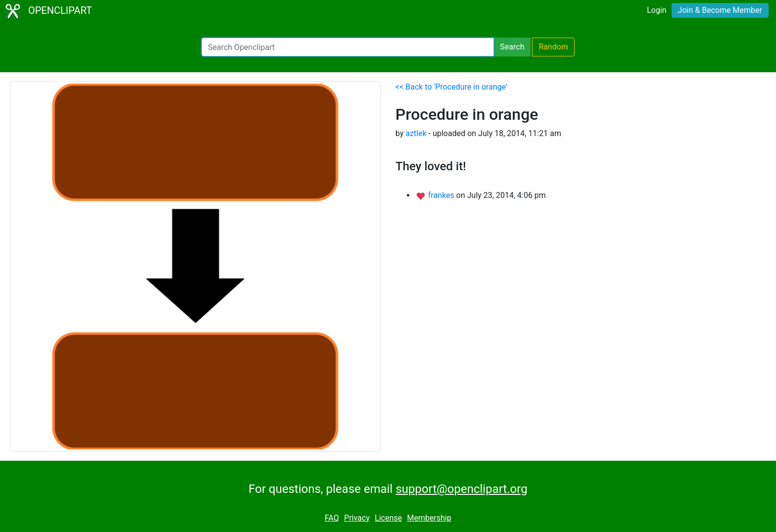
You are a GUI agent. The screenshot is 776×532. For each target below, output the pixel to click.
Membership (429, 518)
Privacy (357, 518)
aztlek (416, 133)
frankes (442, 195)
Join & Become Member (720, 10)
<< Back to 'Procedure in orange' (451, 87)
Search (512, 47)
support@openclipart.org (461, 489)
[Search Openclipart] (348, 47)
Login (656, 10)
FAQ (332, 518)
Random (553, 47)
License (388, 518)
